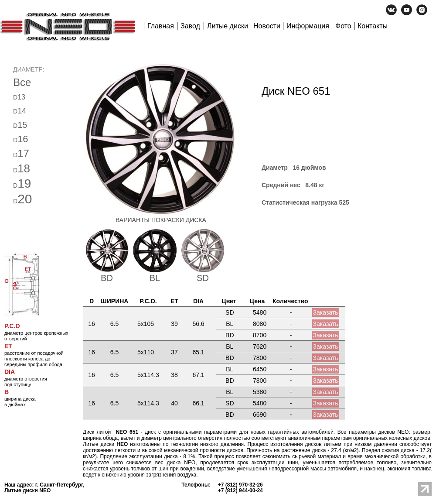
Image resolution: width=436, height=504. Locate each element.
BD (107, 278)
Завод (190, 26)
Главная (161, 26)
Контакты (373, 26)
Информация (308, 26)
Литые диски (228, 26)
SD (203, 278)
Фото (343, 26)
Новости (267, 26)
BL (155, 278)
